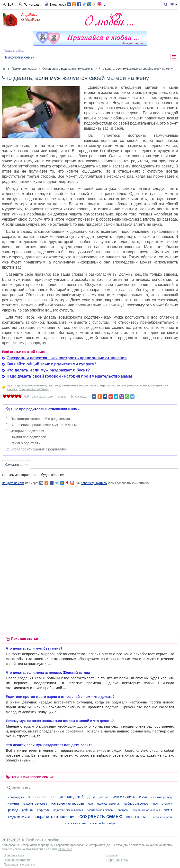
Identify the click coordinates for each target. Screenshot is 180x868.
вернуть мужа (15, 797)
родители (43, 810)
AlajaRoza (29, 15)
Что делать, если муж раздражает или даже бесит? (49, 745)
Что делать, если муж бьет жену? (34, 648)
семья (168, 810)
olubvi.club (65, 849)
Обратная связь (117, 860)
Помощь (112, 855)
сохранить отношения (55, 817)
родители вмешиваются (30, 385)
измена (13, 803)
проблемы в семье (135, 804)
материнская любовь (67, 803)
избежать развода (162, 797)
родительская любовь (100, 810)
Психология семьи (19, 57)
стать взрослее (75, 823)
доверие (104, 797)
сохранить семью (101, 816)
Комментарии (16, 464)
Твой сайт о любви (42, 840)
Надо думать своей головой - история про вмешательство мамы (69, 376)
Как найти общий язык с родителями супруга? (51, 364)
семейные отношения (147, 810)
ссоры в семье (138, 817)
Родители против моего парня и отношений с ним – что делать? (60, 697)
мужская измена (108, 804)
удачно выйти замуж (102, 823)
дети (91, 797)
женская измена (124, 797)
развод (13, 810)
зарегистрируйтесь (94, 483)
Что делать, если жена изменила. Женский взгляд (48, 673)
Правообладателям (17, 860)
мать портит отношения (133, 385)
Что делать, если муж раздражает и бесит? (48, 370)
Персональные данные (19, 865)
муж (10, 385)
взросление (38, 797)
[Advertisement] (90, 519)
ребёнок (28, 810)
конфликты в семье (35, 804)
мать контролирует (103, 385)
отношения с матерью (34, 389)
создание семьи (19, 817)
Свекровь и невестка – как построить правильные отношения (67, 358)
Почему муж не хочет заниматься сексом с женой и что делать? (60, 721)
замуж (143, 797)
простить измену (162, 804)
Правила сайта (14, 855)
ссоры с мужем (163, 817)
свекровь (54, 385)
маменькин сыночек (75, 385)
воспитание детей (67, 797)
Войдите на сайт (13, 483)
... (87, 4)
